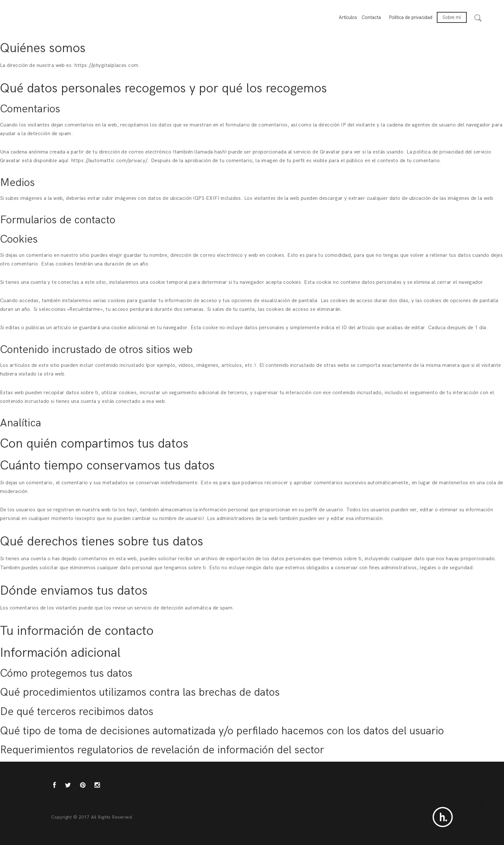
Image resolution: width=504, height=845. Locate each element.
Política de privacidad (411, 17)
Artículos (348, 17)
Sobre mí (452, 17)
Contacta (371, 17)
